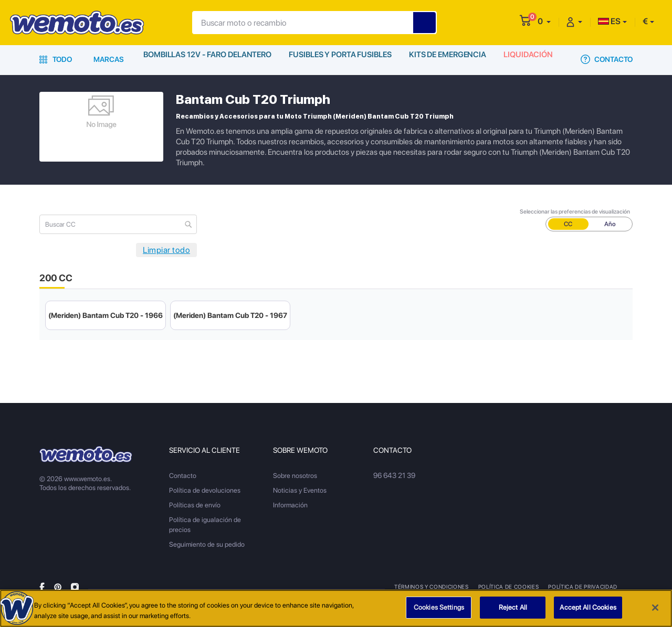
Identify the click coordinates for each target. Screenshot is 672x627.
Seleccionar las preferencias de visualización (575, 212)
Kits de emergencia (449, 59)
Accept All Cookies (588, 608)
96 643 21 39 (394, 476)
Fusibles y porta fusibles (340, 59)
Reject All (513, 608)
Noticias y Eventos (300, 490)
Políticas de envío (195, 505)
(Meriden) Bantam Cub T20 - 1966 (106, 315)
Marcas (109, 59)
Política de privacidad (582, 587)
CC (568, 224)
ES (609, 21)
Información (290, 505)
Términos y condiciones (431, 587)
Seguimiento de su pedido (207, 544)
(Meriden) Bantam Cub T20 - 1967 (230, 315)
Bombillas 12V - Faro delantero (207, 59)
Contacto (607, 59)
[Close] (655, 608)
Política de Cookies (508, 587)
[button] (544, 21)
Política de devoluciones (205, 490)
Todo (56, 59)
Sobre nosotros (295, 476)
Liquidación (532, 59)
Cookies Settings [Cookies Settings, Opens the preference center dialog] (439, 608)
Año (610, 224)
